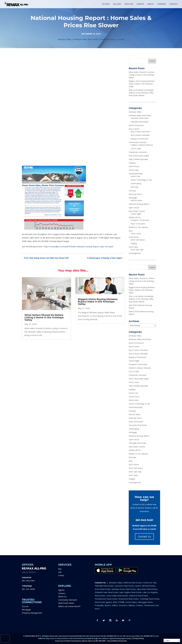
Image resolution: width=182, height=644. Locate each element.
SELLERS (117, 4)
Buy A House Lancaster (140, 132)
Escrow (25, 606)
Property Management (32, 613)
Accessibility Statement (117, 641)
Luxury (61, 575)
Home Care (135, 176)
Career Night (136, 214)
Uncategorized (135, 253)
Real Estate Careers (137, 211)
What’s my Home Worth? (69, 606)
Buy (60, 569)
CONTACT (174, 4)
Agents (61, 590)
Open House (134, 208)
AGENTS (140, 4)
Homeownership (107, 39)
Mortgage (133, 198)
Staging (134, 243)
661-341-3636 (28, 589)
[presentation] (5, 638)
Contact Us (144, 536)
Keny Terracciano (138, 224)
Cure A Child (136, 149)
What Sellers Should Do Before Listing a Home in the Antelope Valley (44, 317)
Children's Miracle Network (142, 145)
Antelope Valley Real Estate (86, 39)
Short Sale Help (137, 250)
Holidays (132, 163)
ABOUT (151, 4)
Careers (62, 593)
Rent (131, 231)
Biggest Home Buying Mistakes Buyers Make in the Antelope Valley (98, 302)
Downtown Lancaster (138, 152)
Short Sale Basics (138, 240)
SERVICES (129, 4)
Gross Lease (136, 234)
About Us (62, 596)
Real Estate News (66, 603)
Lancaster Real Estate (140, 118)
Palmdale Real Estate (139, 122)
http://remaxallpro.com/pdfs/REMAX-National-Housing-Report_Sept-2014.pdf (78, 246)
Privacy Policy (138, 638)
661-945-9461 (28, 581)
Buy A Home (134, 129)
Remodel (134, 187)
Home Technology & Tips (141, 180)
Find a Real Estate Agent (139, 156)
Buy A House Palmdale (140, 135)
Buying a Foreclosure (139, 139)
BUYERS (106, 4)
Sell (60, 572)
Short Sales (133, 247)
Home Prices (134, 166)
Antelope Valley (65, 39)
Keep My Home (135, 194)
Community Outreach (138, 142)
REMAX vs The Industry (138, 227)
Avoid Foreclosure (136, 125)
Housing (121, 39)
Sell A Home (134, 237)
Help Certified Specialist (138, 159)
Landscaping (136, 183)
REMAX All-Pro (135, 217)
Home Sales (134, 170)
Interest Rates (136, 200)
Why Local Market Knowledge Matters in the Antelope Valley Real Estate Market (141, 93)
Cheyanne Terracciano (140, 220)
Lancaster (27, 577)
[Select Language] (172, 640)
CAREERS (162, 4)
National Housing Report (139, 204)
